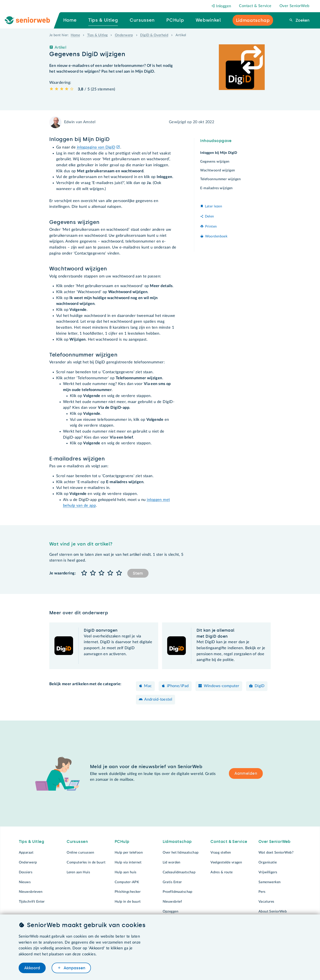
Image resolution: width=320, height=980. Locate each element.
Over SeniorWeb (294, 6)
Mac (148, 686)
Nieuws (25, 882)
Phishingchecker (128, 892)
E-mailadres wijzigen (216, 188)
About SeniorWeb (273, 911)
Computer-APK (127, 882)
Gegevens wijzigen (215, 162)
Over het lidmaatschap (181, 853)
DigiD (260, 686)
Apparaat (26, 853)
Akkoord (32, 968)
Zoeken (302, 20)
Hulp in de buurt (128, 902)
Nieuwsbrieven (31, 892)
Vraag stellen (221, 853)
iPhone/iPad (178, 686)
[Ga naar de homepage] (31, 20)
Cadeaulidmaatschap (179, 872)
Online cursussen (80, 853)
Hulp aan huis (126, 872)
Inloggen (221, 6)
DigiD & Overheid (154, 35)
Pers (262, 892)
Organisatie (268, 862)
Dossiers (26, 872)
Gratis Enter (172, 882)
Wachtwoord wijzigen (218, 170)
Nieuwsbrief (172, 902)
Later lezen (214, 206)
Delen (210, 216)
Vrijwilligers (268, 872)
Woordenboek (216, 236)
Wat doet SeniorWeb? (276, 853)
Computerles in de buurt (86, 862)
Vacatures (266, 902)
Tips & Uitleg (98, 35)
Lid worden (172, 862)
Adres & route (222, 872)
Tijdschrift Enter (32, 902)
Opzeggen (171, 911)
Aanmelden (246, 773)
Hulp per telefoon (129, 853)
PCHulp (122, 842)
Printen (211, 226)
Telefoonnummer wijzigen (220, 179)
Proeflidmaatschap (178, 892)
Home (75, 35)
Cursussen (77, 842)
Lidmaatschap (177, 842)
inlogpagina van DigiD (96, 147)
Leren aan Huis (78, 872)
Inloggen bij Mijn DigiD (219, 153)
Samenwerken (270, 882)
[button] (84, 573)
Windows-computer (222, 686)
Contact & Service (255, 6)
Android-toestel (158, 700)
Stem (138, 573)
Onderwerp (124, 35)
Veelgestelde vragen (226, 862)
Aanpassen (74, 968)
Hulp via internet (128, 862)
